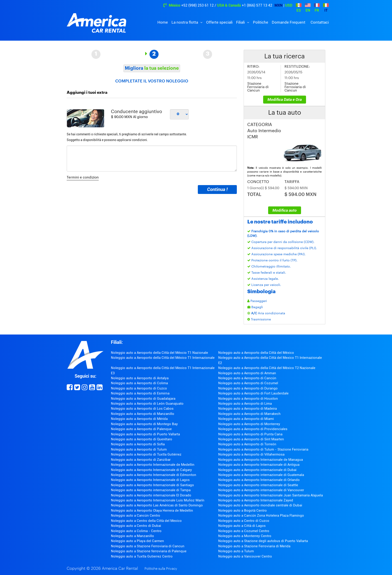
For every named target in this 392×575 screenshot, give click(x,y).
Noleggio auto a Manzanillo (132, 536)
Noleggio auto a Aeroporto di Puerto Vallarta (145, 434)
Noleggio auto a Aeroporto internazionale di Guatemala (261, 475)
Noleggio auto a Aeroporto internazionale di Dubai (257, 470)
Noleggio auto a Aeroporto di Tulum (139, 449)
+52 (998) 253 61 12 (197, 5)
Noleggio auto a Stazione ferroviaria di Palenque (149, 551)
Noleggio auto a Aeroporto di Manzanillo (143, 414)
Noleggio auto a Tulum (236, 551)
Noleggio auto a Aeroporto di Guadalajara (143, 399)
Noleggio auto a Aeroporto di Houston (248, 399)
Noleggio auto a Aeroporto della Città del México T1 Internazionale (163, 358)
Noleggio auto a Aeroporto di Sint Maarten (251, 439)
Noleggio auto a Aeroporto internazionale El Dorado (151, 495)
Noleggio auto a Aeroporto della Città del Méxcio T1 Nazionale (159, 353)
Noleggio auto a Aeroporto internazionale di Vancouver (261, 490)
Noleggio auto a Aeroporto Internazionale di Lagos (150, 480)
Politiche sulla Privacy (161, 569)
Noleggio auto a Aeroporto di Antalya (140, 378)
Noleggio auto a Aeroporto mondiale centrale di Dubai (260, 505)
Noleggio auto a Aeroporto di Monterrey (249, 424)
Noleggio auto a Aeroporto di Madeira (247, 409)
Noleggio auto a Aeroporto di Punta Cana (250, 434)
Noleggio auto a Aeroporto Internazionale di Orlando (259, 480)
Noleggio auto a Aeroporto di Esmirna (140, 393)
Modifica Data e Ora (285, 99)
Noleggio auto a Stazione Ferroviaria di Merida (254, 546)
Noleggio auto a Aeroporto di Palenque (141, 429)
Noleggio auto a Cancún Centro (136, 516)
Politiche (261, 22)
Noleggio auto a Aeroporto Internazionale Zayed (256, 500)
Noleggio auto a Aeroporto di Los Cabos (142, 409)
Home (163, 22)
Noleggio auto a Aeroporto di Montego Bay (144, 424)
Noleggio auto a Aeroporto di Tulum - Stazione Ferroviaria (263, 449)
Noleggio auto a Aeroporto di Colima (139, 383)
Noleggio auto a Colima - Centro (136, 531)
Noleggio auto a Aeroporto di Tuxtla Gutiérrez (146, 454)
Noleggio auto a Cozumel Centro (244, 531)
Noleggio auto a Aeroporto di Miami (246, 419)
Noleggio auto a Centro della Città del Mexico (146, 521)
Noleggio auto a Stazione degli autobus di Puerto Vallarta (263, 541)
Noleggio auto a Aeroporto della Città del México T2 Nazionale (267, 368)
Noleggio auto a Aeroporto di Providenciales (253, 429)
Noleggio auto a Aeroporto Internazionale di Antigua (259, 465)
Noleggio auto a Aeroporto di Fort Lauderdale (253, 393)
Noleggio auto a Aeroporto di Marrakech (249, 414)
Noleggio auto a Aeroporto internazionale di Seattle (258, 485)
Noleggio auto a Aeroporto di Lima (245, 404)
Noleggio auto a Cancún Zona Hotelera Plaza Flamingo (261, 516)
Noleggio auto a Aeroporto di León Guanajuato (147, 404)
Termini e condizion (83, 177)
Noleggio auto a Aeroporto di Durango (248, 388)
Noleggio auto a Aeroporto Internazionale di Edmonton (154, 475)
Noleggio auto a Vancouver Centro (245, 556)
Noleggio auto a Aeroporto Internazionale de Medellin (153, 465)
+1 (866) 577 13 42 (257, 5)
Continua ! (217, 189)
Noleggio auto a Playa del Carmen (137, 541)
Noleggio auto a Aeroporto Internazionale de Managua (261, 460)
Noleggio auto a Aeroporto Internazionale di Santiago (152, 485)
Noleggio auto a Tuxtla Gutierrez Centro (142, 556)
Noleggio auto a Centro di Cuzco (244, 521)
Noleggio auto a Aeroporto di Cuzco (139, 388)
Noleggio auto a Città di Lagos (242, 526)
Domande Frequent (289, 22)
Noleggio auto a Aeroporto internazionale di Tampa (151, 490)
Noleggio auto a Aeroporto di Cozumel (248, 383)
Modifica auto (285, 210)
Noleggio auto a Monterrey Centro (245, 536)
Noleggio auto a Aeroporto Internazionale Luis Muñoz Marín (158, 500)
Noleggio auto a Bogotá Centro (243, 511)
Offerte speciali (219, 22)
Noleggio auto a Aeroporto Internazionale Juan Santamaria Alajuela (271, 495)
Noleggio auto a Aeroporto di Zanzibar (141, 460)
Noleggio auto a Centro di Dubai (136, 526)
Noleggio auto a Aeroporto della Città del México (256, 353)
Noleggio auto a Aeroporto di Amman (247, 373)
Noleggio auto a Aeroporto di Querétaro (142, 439)
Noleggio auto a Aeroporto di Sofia (138, 444)
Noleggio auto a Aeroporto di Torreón (247, 444)
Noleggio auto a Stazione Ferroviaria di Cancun (148, 546)
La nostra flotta (185, 22)
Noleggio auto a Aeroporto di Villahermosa (251, 454)
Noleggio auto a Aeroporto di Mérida (139, 419)
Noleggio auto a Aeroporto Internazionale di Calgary (151, 470)
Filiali (241, 22)
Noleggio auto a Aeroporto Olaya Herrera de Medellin (152, 511)
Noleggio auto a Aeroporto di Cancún (247, 378)
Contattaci (320, 22)
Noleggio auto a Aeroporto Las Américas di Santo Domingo (157, 505)
